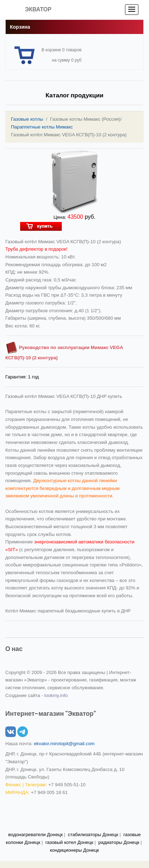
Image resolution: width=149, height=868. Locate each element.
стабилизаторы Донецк (93, 835)
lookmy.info (56, 695)
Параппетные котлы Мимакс (42, 127)
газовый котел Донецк (69, 842)
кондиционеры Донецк (75, 850)
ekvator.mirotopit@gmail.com (64, 744)
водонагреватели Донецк (35, 835)
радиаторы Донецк (119, 842)
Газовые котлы (27, 119)
